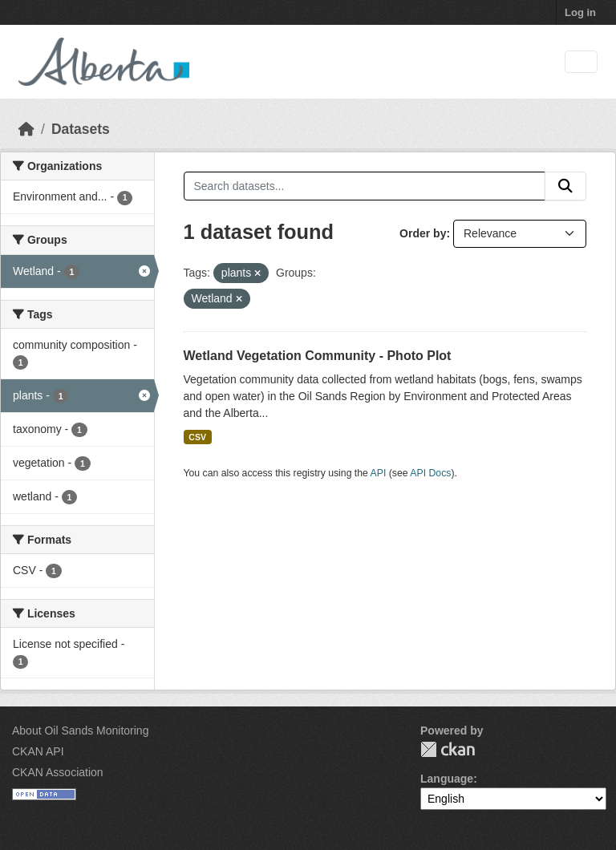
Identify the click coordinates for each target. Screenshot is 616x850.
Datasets (81, 129)
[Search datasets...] (365, 186)
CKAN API (38, 751)
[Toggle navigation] (581, 62)
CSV (197, 437)
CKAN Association (58, 772)
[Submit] (565, 186)
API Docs (430, 473)
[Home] (26, 129)
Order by (423, 233)
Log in (580, 12)
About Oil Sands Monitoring (80, 731)
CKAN (448, 749)
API (379, 473)
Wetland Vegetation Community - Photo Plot (318, 356)
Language (447, 779)
